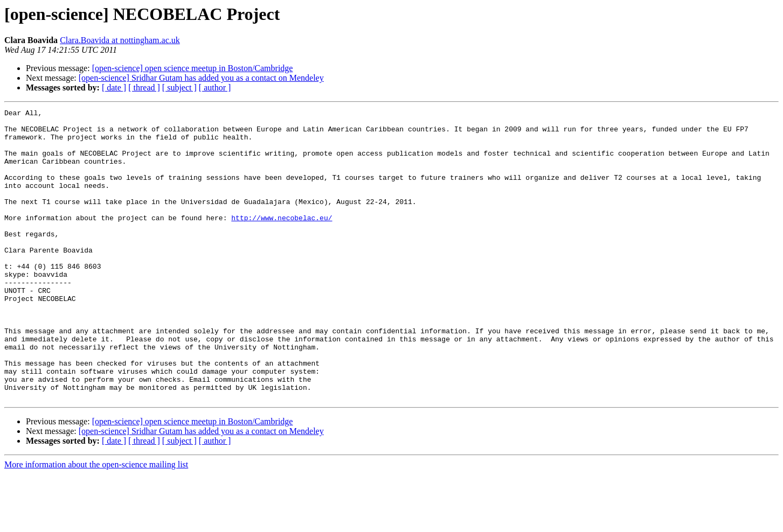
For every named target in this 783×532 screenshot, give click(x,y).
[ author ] (215, 87)
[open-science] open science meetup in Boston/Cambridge (193, 68)
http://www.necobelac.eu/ (282, 240)
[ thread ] (144, 87)
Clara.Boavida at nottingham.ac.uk (120, 40)
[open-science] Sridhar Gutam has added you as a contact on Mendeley (201, 78)
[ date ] (114, 87)
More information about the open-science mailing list (96, 523)
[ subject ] (179, 87)
